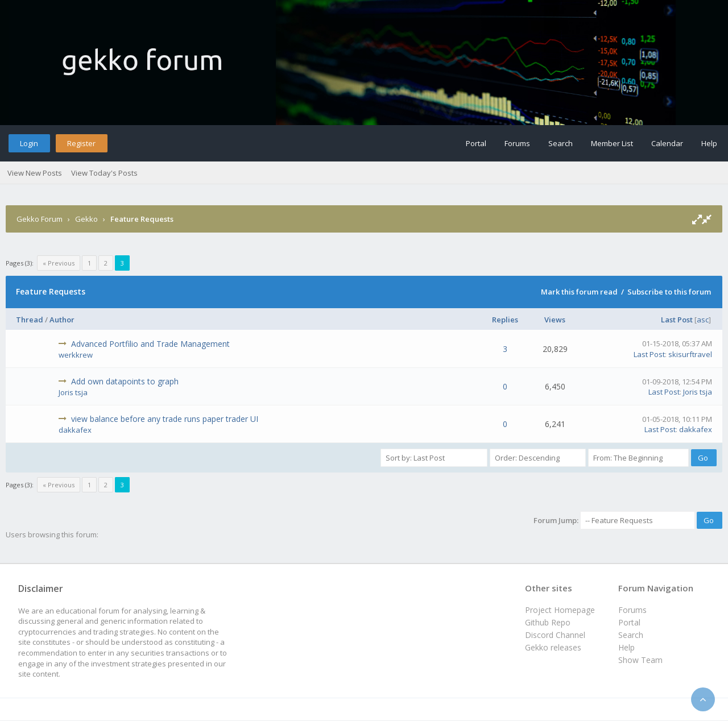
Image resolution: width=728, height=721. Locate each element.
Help (709, 143)
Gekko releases (553, 647)
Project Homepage (560, 610)
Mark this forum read (579, 292)
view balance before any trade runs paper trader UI (165, 419)
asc (703, 320)
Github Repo (548, 622)
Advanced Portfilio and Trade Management (150, 344)
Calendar (667, 143)
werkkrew (76, 355)
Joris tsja (73, 392)
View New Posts (35, 173)
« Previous (59, 263)
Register (81, 143)
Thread (30, 320)
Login (29, 143)
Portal (476, 143)
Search (561, 143)
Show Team (640, 660)
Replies (505, 320)
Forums (517, 143)
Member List (612, 143)
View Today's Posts (104, 173)
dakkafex (75, 430)
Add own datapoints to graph (125, 381)
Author (62, 320)
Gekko (86, 219)
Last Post (677, 320)
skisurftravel (690, 354)
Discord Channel (555, 635)
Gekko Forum (40, 219)
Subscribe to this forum (669, 292)
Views (555, 320)
